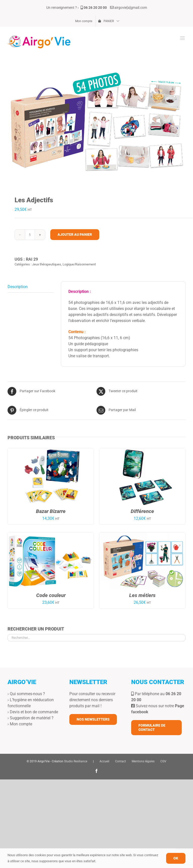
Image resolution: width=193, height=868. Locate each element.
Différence (142, 511)
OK (176, 858)
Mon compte (21, 724)
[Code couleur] (51, 535)
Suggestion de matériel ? (32, 718)
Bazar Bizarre (51, 511)
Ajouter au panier (75, 234)
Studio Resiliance (76, 761)
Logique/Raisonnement (79, 264)
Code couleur (51, 595)
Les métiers (142, 595)
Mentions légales (143, 761)
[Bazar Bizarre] (51, 451)
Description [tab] (18, 287)
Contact (120, 761)
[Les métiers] (142, 535)
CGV (163, 761)
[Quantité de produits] (30, 235)
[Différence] (142, 451)
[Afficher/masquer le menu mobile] (183, 38)
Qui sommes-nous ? (27, 694)
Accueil (104, 761)
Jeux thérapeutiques (47, 264)
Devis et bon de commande (34, 712)
